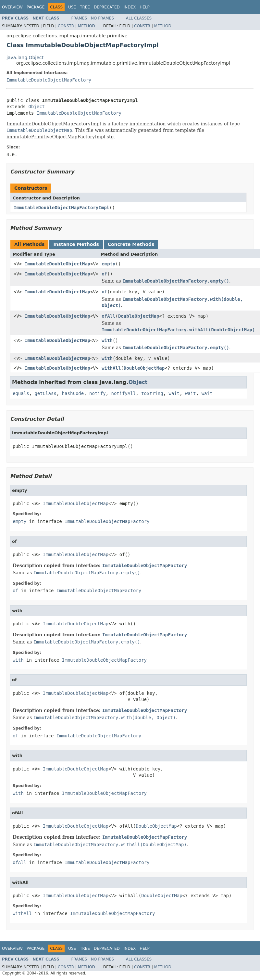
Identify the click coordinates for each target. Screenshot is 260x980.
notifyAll (123, 393)
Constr (66, 26)
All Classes (139, 18)
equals (21, 393)
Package (36, 7)
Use (72, 7)
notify (98, 393)
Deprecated (107, 7)
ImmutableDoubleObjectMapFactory (49, 80)
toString (152, 393)
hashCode (73, 393)
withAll (111, 368)
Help (145, 7)
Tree (85, 7)
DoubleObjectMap (139, 316)
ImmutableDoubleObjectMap (57, 264)
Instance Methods (76, 244)
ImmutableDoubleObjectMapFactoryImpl (62, 208)
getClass (45, 393)
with (107, 340)
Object (37, 107)
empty (108, 264)
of (104, 274)
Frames (79, 18)
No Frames (102, 18)
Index (130, 7)
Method (87, 26)
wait (174, 393)
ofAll (108, 316)
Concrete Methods (131, 244)
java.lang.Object (25, 57)
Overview (12, 7)
